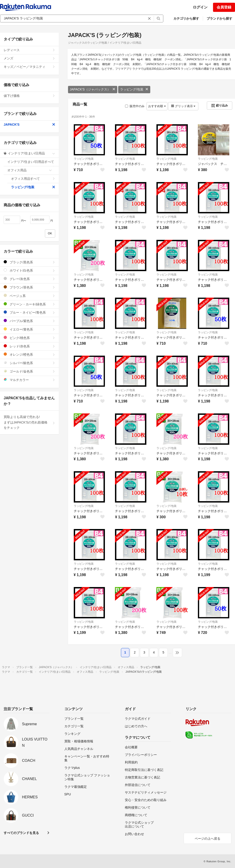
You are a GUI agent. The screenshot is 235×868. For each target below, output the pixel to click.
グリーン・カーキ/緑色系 (29, 304)
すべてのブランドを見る (21, 833)
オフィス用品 (30, 170)
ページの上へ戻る (208, 839)
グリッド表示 (183, 106)
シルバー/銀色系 (29, 363)
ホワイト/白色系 (29, 270)
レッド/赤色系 (29, 346)
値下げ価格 (29, 96)
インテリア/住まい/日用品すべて (31, 163)
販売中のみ (135, 106)
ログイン (200, 7)
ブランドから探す (219, 19)
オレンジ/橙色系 (29, 354)
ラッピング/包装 (134, 89)
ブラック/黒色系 (29, 262)
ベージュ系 (29, 296)
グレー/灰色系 (29, 279)
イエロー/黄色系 (29, 329)
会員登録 (224, 7)
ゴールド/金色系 (29, 371)
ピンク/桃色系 (29, 338)
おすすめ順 (157, 106)
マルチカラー (29, 380)
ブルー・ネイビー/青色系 (29, 312)
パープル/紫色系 (29, 321)
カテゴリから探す (186, 19)
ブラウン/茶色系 (29, 287)
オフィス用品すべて (33, 179)
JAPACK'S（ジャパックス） (93, 89)
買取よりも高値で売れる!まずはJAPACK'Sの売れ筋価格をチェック (29, 422)
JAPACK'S (29, 124)
